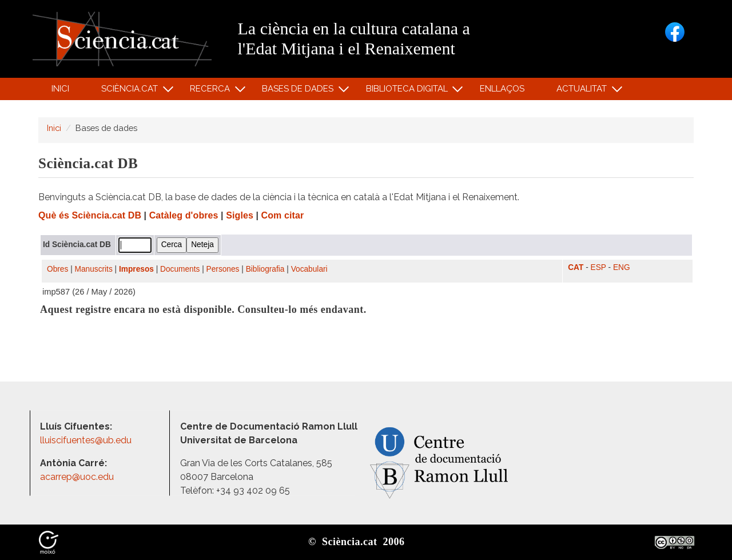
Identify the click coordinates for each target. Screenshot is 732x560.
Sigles (240, 215)
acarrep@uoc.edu (77, 477)
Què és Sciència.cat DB (90, 215)
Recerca (212, 91)
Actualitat (584, 91)
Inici (60, 89)
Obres (57, 269)
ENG (622, 267)
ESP (598, 267)
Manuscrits (94, 269)
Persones (223, 269)
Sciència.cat (131, 91)
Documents (180, 269)
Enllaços (502, 89)
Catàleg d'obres (184, 215)
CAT (576, 267)
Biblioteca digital (408, 91)
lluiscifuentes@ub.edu (87, 440)
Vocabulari (309, 269)
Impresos (136, 269)
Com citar (283, 215)
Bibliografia (265, 269)
